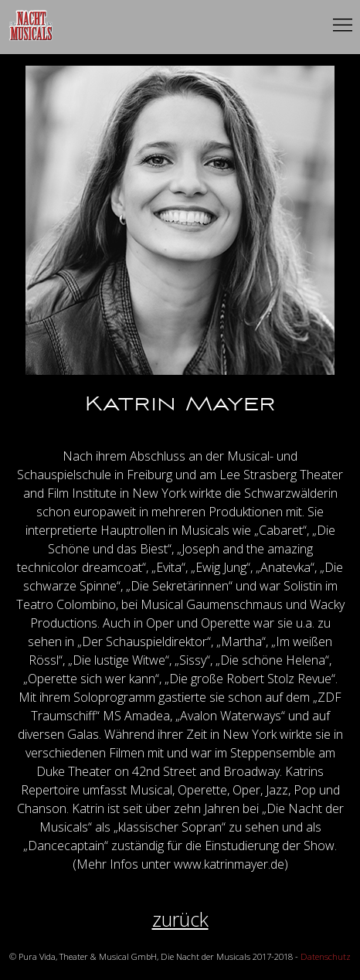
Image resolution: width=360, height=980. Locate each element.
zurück (180, 919)
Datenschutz (326, 956)
